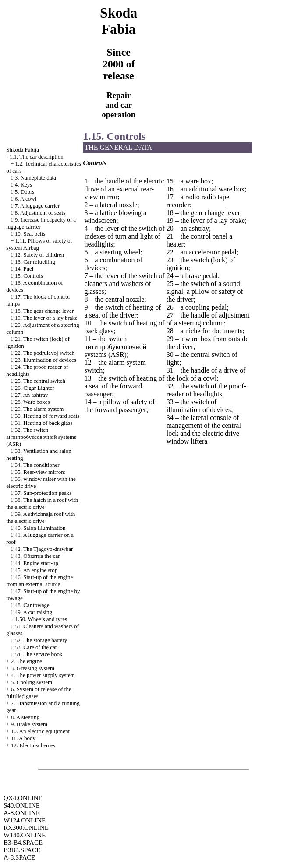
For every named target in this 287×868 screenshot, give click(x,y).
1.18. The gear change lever (42, 311)
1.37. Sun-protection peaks (41, 493)
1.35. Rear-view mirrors (38, 472)
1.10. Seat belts (28, 234)
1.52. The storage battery (39, 640)
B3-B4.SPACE (23, 843)
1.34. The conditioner (35, 465)
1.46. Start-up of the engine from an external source (39, 580)
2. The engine (27, 661)
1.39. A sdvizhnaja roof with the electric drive (41, 517)
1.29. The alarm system (37, 409)
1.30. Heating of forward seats (45, 416)
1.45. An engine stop (34, 570)
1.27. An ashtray (29, 395)
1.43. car (35, 556)
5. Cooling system (32, 682)
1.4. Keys (21, 185)
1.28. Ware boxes (30, 402)
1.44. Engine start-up (34, 563)
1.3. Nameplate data (33, 178)
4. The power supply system (43, 675)
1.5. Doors (23, 192)
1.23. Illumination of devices (43, 360)
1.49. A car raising (31, 612)
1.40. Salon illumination (38, 528)
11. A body (23, 738)
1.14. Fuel (22, 269)
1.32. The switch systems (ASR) (41, 437)
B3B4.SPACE (22, 850)
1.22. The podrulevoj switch (43, 353)
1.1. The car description (37, 157)
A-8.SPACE (19, 857)
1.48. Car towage (30, 605)
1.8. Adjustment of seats (38, 213)
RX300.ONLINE (26, 828)
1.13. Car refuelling (33, 262)
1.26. (32, 388)
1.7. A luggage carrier (35, 206)
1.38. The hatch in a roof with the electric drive (42, 503)
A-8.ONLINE (22, 813)
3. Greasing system (33, 668)
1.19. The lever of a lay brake (44, 318)
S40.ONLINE (22, 805)
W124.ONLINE (25, 820)
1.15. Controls (27, 276)
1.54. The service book (37, 654)
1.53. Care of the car (34, 647)
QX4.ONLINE (23, 798)
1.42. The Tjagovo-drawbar (42, 549)
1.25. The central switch (38, 381)
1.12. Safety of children (37, 255)
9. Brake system (29, 724)
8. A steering (25, 717)
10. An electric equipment (40, 731)
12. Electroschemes (33, 745)
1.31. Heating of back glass (42, 423)
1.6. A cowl (23, 199)
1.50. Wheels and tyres (41, 619)
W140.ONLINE (25, 835)
